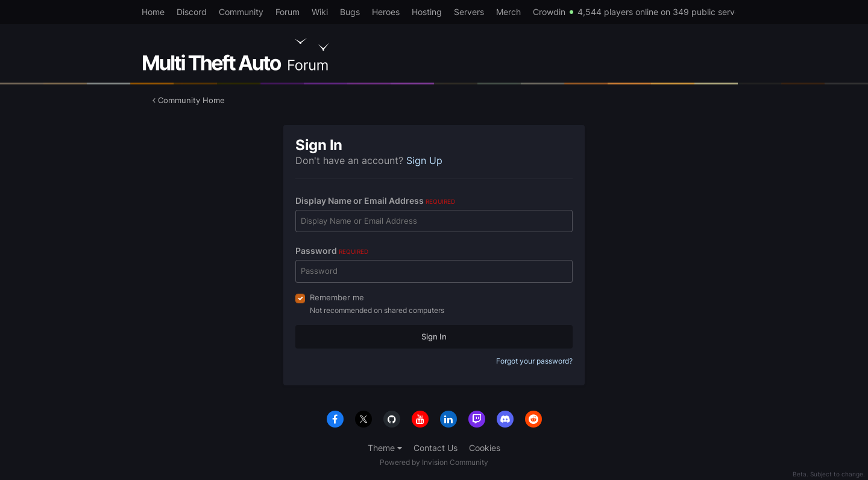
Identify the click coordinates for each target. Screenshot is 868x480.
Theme (385, 448)
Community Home (189, 100)
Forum (288, 12)
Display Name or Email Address (375, 201)
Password (332, 251)
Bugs (350, 12)
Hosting (427, 12)
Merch (508, 12)
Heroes (386, 12)
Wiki (320, 12)
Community (241, 12)
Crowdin (549, 12)
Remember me (337, 297)
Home (153, 12)
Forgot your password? (534, 361)
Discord (192, 12)
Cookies (485, 448)
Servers (469, 12)
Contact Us (436, 448)
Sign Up (424, 160)
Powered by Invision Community (434, 462)
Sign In (434, 336)
